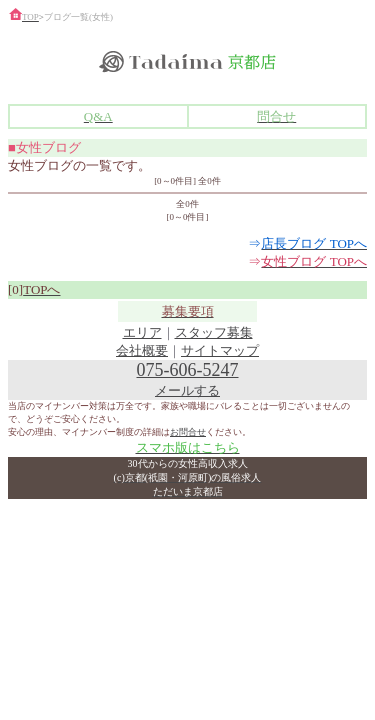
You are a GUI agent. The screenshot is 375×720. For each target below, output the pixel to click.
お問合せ (188, 432)
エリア (142, 332)
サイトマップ (220, 350)
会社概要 (142, 350)
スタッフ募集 (214, 332)
